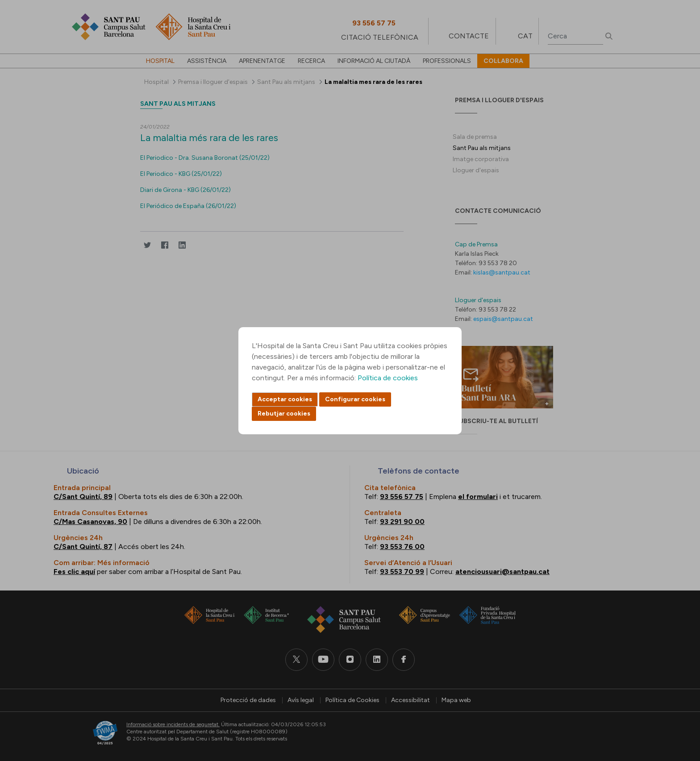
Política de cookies (388, 378)
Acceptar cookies (285, 399)
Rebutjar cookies (284, 414)
